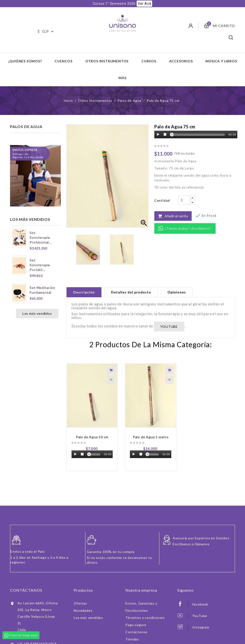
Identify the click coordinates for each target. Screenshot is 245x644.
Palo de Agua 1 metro (151, 429)
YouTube (200, 607)
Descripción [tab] (84, 284)
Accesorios (181, 53)
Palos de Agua (26, 118)
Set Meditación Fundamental (42, 282)
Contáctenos (136, 624)
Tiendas (132, 631)
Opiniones (177, 284)
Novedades (83, 602)
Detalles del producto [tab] (131, 284)
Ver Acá (145, 4)
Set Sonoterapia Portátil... (40, 257)
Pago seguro (136, 616)
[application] (196, 126)
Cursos (149, 53)
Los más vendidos (37, 305)
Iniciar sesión (136, 638)
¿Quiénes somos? (25, 53)
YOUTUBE (169, 318)
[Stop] (165, 126)
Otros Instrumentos (107, 53)
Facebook (200, 596)
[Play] (158, 126)
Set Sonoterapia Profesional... (41, 229)
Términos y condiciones (145, 609)
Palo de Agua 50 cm (92, 429)
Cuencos (64, 53)
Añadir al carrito (173, 208)
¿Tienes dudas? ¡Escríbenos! (188, 220)
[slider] (198, 126)
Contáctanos (26, 582)
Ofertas (80, 595)
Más (122, 69)
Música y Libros (221, 53)
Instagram (201, 619)
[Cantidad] (184, 192)
